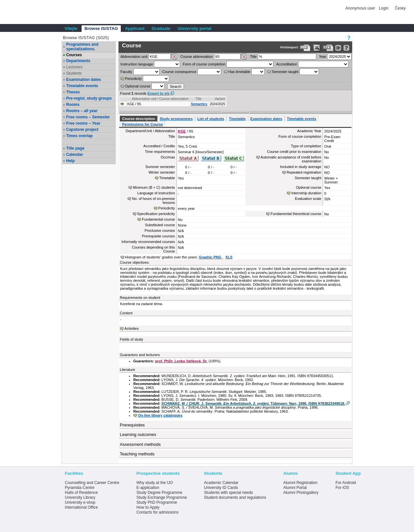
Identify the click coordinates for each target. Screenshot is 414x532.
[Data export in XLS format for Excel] (317, 48)
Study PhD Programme (156, 502)
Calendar (75, 155)
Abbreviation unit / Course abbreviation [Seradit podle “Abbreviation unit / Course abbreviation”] (160, 99)
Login (384, 8)
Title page (75, 148)
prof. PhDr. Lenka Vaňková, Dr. (181, 361)
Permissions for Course (142, 124)
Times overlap (79, 136)
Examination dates (84, 80)
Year (323, 57)
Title (253, 57)
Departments (78, 61)
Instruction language (137, 64)
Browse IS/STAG (101, 28)
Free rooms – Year (83, 123)
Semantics (199, 104)
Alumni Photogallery (301, 493)
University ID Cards (221, 488)
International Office (81, 507)
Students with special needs (229, 493)
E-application (148, 488)
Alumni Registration (300, 483)
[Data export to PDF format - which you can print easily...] (305, 48)
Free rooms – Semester (88, 117)
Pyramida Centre (80, 488)
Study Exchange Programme (161, 497)
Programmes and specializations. (82, 47)
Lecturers (74, 67)
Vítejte (71, 28)
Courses (74, 55)
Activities (131, 328)
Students (74, 73)
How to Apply (148, 507)
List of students (211, 119)
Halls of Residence (81, 493)
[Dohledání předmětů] (244, 57)
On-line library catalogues (160, 415)
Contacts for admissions (157, 512)
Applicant (135, 28)
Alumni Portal (295, 488)
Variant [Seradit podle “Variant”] (220, 99)
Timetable (237, 119)
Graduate (161, 28)
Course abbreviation (196, 57)
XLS (229, 257)
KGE (182, 131)
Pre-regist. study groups (89, 98)
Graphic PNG (211, 257)
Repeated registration (304, 172)
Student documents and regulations (235, 497)
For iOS (342, 488)
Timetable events (82, 86)
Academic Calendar (221, 483)
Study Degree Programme (159, 493)
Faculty (126, 72)
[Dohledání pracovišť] (174, 57)
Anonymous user (361, 8)
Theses (73, 92)
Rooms (73, 105)
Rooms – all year (82, 111)
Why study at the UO (155, 483)
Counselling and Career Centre (92, 483)
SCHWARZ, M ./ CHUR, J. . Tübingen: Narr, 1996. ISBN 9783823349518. (253, 403)
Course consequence (179, 72)
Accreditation (287, 64)
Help (70, 161)
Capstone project (82, 130)
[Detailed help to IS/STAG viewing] (346, 48)
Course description (139, 119)
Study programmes (176, 119)
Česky (400, 8)
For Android (346, 483)
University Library (80, 497)
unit (134, 57)
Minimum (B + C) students (154, 187)
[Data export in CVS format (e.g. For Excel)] (328, 48)
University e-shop (80, 502)
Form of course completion (204, 64)
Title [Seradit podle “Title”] (199, 99)
